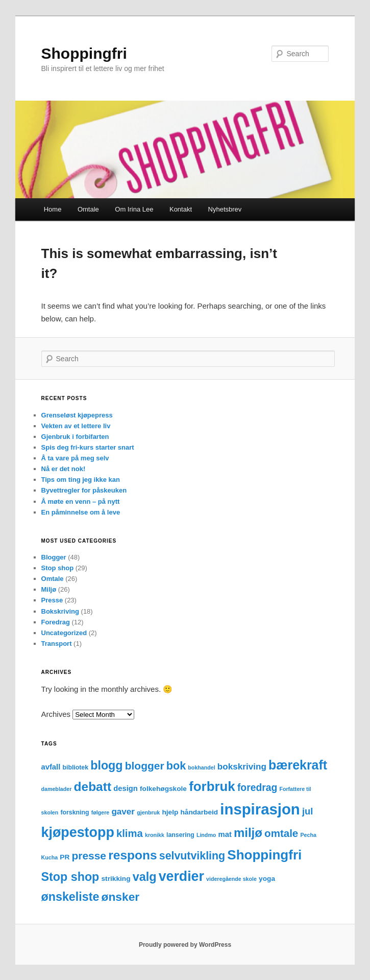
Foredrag (56, 622)
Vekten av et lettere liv (76, 426)
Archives (56, 714)
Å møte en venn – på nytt (81, 501)
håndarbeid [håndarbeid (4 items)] (199, 812)
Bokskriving (60, 611)
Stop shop (58, 568)
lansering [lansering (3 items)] (180, 835)
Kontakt (181, 209)
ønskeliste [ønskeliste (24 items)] (70, 897)
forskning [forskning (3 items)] (75, 812)
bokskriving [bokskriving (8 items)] (242, 767)
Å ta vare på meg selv (75, 458)
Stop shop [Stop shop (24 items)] (70, 877)
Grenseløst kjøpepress (77, 415)
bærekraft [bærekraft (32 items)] (298, 765)
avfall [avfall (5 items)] (51, 767)
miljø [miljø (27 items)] (248, 833)
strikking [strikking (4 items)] (116, 879)
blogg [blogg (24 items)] (106, 765)
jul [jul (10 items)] (307, 811)
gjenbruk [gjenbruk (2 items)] (148, 812)
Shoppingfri (84, 53)
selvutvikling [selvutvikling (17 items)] (192, 856)
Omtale (88, 209)
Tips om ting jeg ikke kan (81, 480)
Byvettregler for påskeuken (84, 490)
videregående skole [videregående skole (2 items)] (231, 879)
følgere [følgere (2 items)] (101, 812)
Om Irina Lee (134, 209)
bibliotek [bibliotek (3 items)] (75, 767)
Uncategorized (64, 633)
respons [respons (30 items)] (132, 855)
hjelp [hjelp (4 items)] (170, 812)
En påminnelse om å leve (81, 512)
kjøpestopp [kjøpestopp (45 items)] (78, 832)
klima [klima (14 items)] (130, 833)
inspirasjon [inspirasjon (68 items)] (260, 809)
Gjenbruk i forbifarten (75, 437)
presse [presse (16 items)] (89, 856)
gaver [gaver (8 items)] (123, 812)
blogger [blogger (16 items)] (145, 766)
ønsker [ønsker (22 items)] (121, 897)
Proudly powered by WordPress (185, 945)
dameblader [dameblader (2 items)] (57, 789)
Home (53, 209)
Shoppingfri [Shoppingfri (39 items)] (264, 855)
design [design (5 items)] (126, 788)
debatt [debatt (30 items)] (93, 787)
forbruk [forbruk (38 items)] (212, 786)
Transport (57, 644)
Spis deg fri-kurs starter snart (88, 447)
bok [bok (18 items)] (176, 766)
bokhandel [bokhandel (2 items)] (201, 767)
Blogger (54, 557)
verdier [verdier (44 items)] (181, 876)
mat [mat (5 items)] (225, 834)
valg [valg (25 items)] (145, 877)
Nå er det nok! (64, 469)
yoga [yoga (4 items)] (267, 879)
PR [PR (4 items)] (65, 857)
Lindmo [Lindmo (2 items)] (206, 835)
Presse (52, 600)
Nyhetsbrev (225, 209)
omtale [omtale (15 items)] (281, 833)
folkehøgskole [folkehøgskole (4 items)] (163, 789)
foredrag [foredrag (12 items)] (257, 788)
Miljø (49, 589)
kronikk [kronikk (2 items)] (155, 835)
